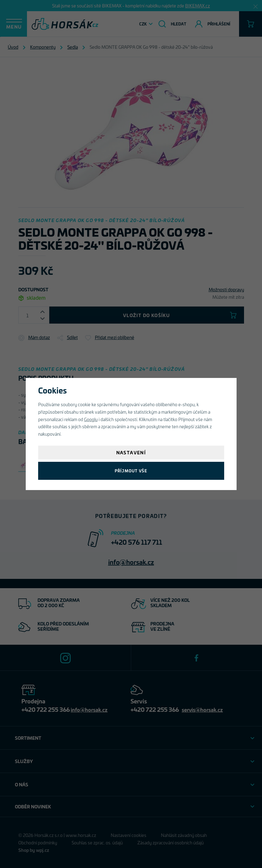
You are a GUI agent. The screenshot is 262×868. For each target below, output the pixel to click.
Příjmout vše (131, 471)
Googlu (91, 419)
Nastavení (131, 452)
